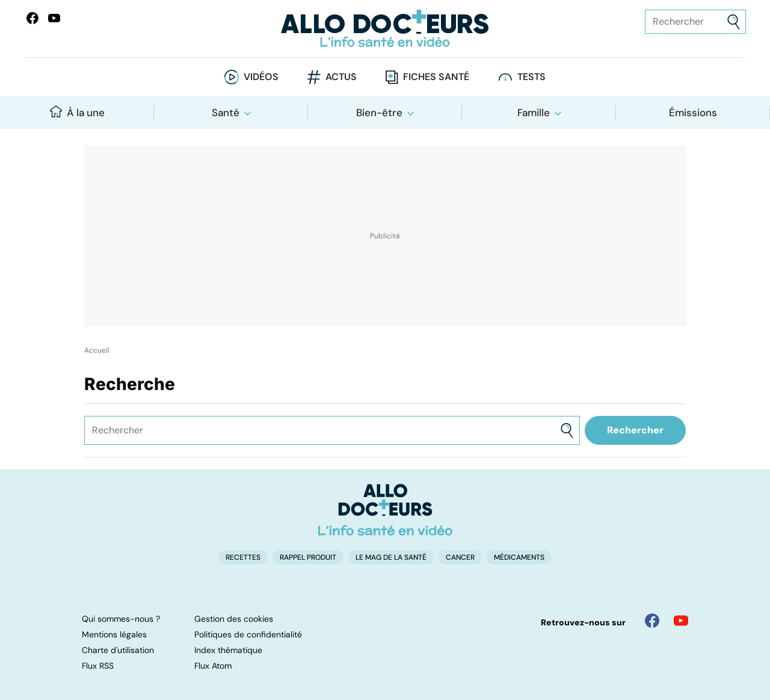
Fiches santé (436, 77)
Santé (226, 113)
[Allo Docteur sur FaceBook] (32, 18)
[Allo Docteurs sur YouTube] (54, 18)
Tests (531, 77)
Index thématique (228, 650)
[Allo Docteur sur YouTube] (681, 621)
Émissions (693, 113)
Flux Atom (213, 666)
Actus (341, 77)
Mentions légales (114, 634)
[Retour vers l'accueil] (385, 29)
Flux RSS (98, 666)
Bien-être (379, 113)
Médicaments (519, 557)
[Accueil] (385, 510)
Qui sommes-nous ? (121, 619)
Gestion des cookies (234, 619)
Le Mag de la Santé (391, 557)
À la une (77, 112)
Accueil (97, 350)
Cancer (460, 557)
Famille (534, 113)
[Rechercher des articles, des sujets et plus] (695, 22)
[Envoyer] (734, 22)
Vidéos (261, 77)
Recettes (243, 557)
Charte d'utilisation (118, 650)
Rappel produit (308, 557)
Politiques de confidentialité (248, 634)
